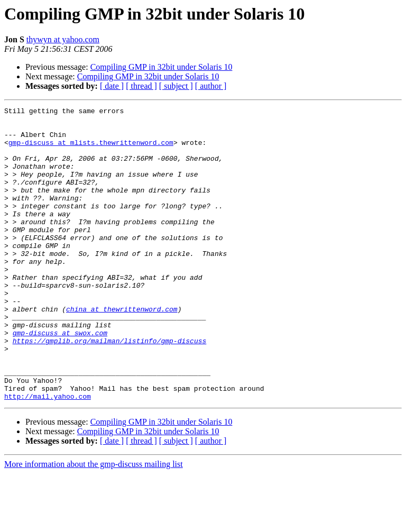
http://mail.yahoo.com (48, 455)
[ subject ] (176, 86)
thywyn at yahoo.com (63, 39)
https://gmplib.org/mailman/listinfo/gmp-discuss (110, 388)
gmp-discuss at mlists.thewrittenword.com (91, 150)
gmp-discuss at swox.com (60, 379)
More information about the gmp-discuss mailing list (94, 523)
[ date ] (112, 86)
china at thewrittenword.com (122, 350)
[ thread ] (141, 86)
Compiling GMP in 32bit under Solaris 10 (162, 67)
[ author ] (211, 86)
